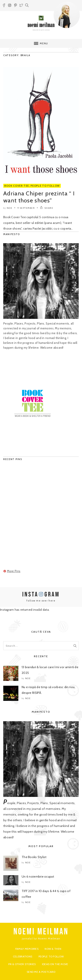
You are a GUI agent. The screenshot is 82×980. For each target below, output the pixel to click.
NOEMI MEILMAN (41, 932)
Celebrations (23, 956)
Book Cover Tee (17, 186)
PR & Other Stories (22, 964)
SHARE (47, 208)
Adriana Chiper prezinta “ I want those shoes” (39, 197)
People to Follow (45, 186)
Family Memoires (27, 949)
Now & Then (53, 949)
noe (10, 208)
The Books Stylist (34, 857)
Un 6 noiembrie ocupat (38, 876)
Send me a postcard (41, 972)
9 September (26, 208)
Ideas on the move (55, 964)
